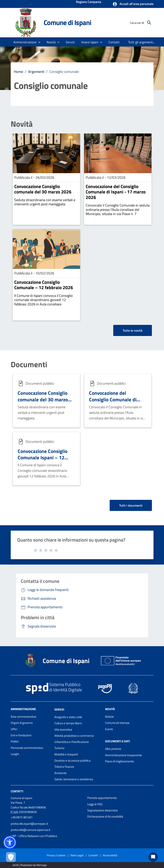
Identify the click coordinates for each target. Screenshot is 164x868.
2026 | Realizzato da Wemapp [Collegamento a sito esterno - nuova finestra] (29, 865)
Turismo (59, 748)
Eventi (109, 729)
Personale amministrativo (27, 748)
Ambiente (60, 773)
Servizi (59, 709)
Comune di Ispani (67, 22)
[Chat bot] (153, 857)
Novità (22, 124)
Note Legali (77, 855)
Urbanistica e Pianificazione (72, 742)
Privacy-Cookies (56, 855)
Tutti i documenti (131, 505)
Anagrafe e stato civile (68, 717)
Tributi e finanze (64, 767)
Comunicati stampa (117, 723)
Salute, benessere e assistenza (74, 779)
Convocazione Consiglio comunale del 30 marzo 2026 (43, 189)
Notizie (109, 717)
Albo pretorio (113, 749)
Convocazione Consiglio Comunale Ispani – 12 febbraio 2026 (43, 458)
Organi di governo (22, 723)
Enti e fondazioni (21, 735)
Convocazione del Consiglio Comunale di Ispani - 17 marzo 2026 (116, 192)
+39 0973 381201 (22, 817)
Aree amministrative (23, 717)
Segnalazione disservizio (103, 810)
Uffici (14, 729)
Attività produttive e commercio (74, 736)
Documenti (29, 364)
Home (18, 72)
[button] (133, 4)
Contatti (17, 791)
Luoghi (15, 754)
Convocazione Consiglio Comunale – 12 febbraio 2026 (44, 285)
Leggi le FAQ (95, 804)
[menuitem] (114, 42)
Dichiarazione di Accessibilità (105, 816)
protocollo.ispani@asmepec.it (29, 824)
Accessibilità (110, 855)
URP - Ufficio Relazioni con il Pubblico (34, 836)
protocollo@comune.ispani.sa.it (30, 830)
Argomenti (36, 72)
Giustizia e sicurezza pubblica (72, 760)
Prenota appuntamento (102, 798)
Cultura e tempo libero (68, 723)
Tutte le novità (133, 330)
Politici (15, 741)
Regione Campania (89, 2)
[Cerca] (149, 23)
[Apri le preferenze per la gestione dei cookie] (11, 857)
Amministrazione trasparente (124, 755)
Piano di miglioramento (120, 761)
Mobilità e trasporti (66, 754)
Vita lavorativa (63, 729)
